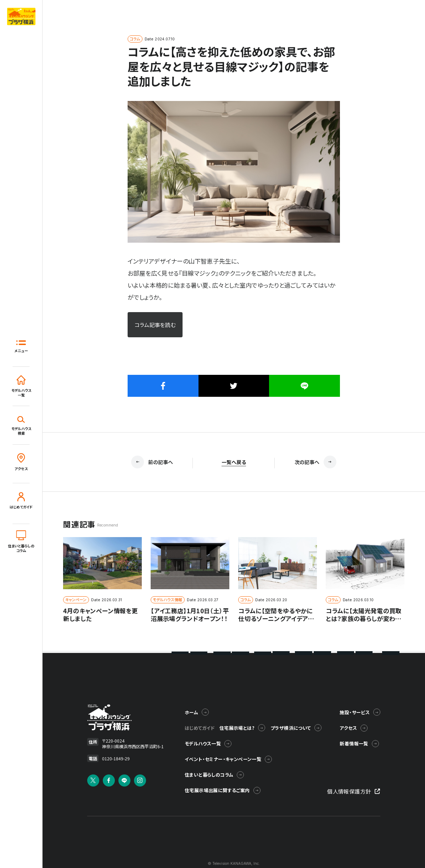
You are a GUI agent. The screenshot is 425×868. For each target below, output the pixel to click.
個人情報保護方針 (354, 791)
